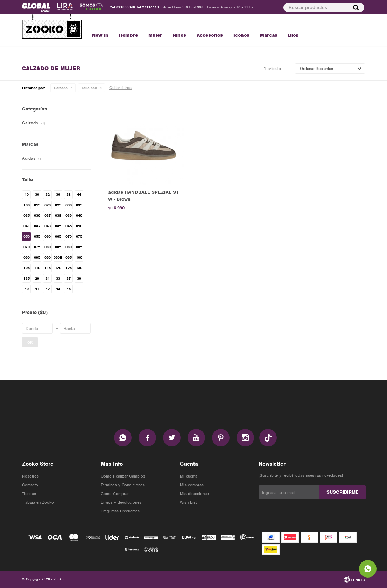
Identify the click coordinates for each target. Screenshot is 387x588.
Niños (179, 35)
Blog (293, 35)
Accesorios (210, 35)
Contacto (30, 485)
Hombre (128, 35)
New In (100, 35)
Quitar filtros (120, 88)
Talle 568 (89, 88)
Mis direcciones (194, 494)
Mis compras (192, 485)
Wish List (188, 502)
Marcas (269, 35)
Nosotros (30, 476)
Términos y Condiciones (123, 485)
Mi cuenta (189, 476)
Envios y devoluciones (121, 502)
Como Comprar (115, 494)
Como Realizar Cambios (123, 476)
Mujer (155, 35)
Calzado (61, 88)
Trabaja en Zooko (38, 502)
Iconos (241, 35)
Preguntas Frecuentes (120, 511)
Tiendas (29, 494)
